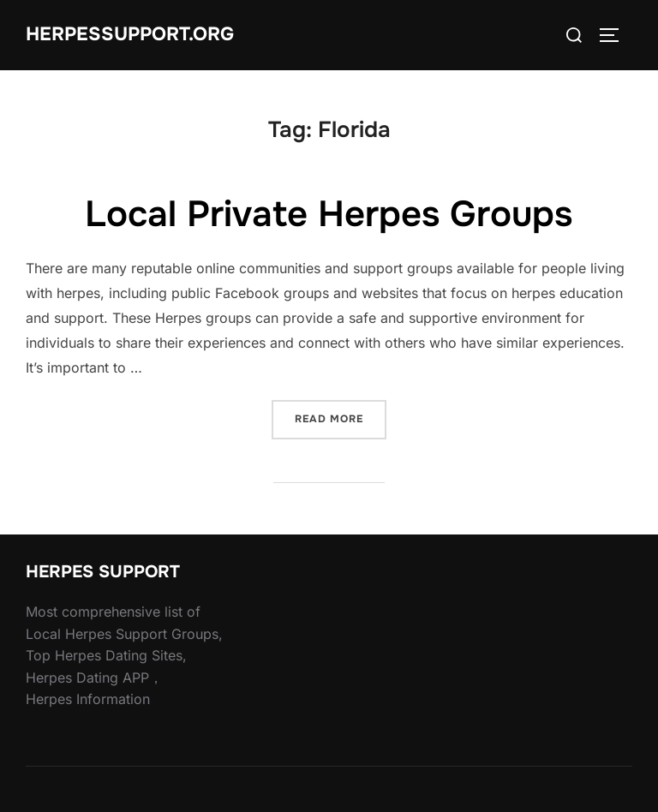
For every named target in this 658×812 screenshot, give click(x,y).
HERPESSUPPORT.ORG (130, 34)
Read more (341, 418)
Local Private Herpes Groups (329, 214)
